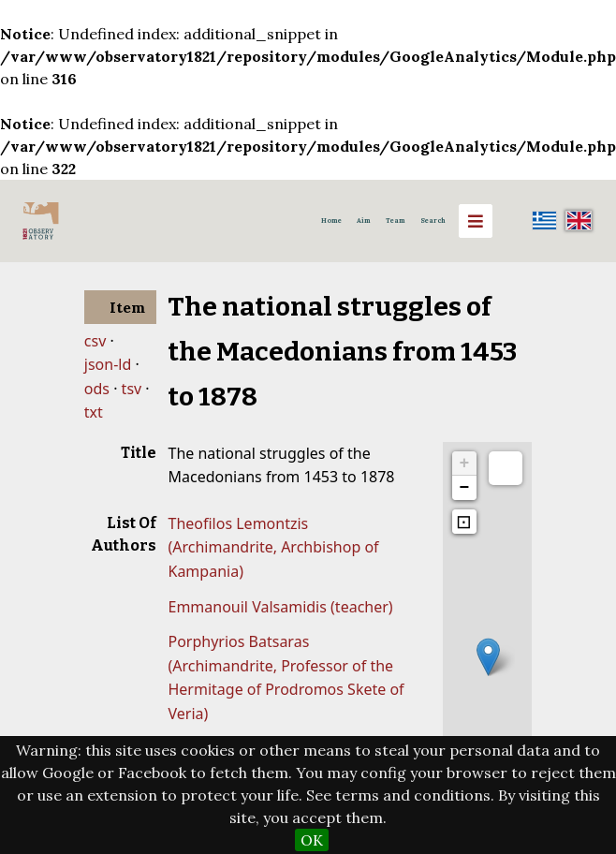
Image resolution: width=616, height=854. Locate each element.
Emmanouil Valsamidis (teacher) (280, 607)
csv (95, 341)
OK (312, 840)
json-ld (108, 364)
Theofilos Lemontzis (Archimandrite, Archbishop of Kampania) (273, 547)
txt (94, 412)
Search (433, 221)
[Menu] (476, 221)
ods (97, 389)
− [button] (465, 488)
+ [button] (465, 464)
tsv (132, 389)
